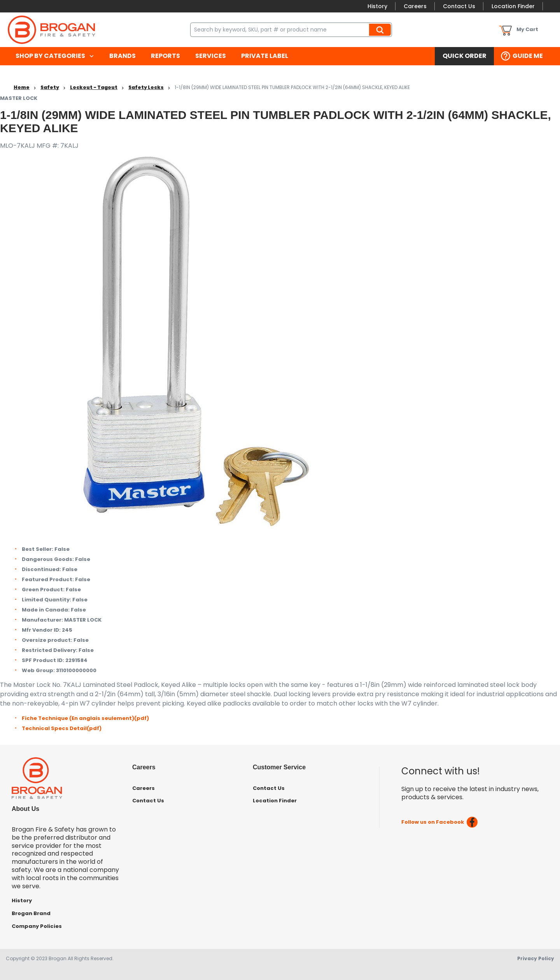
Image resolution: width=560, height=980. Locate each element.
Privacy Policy (536, 958)
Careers (415, 6)
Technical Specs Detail (62, 728)
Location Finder (513, 6)
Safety (50, 87)
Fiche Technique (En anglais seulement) (85, 718)
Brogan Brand (31, 913)
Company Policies (37, 926)
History (377, 6)
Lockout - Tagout (94, 87)
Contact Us (459, 6)
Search (381, 30)
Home (22, 87)
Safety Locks (146, 87)
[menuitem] (55, 56)
